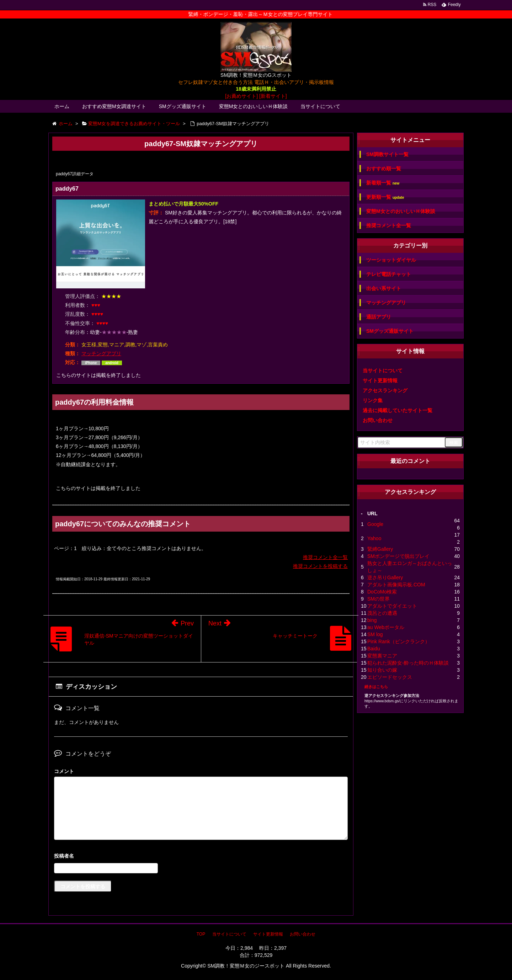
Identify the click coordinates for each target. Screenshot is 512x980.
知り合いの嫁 (382, 670)
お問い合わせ (378, 420)
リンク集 (373, 400)
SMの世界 (378, 599)
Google (375, 524)
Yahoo (374, 538)
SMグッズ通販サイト (183, 106)
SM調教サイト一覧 (387, 154)
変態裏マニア (382, 656)
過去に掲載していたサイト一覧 (398, 410)
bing (372, 620)
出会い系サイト (384, 288)
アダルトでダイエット (392, 606)
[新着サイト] (273, 96)
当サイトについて (320, 106)
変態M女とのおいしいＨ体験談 (254, 106)
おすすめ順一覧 (384, 169)
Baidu (374, 649)
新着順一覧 (383, 183)
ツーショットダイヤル (391, 260)
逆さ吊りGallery (385, 577)
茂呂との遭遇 (382, 613)
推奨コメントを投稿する (320, 566)
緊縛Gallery (380, 549)
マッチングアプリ (101, 353)
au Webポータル (386, 627)
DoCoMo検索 (382, 592)
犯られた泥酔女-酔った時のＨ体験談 (408, 663)
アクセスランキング (385, 390)
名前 (201, 857)
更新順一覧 (385, 197)
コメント (64, 771)
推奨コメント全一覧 (325, 557)
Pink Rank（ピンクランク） (399, 641)
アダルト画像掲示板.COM (396, 585)
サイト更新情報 (380, 380)
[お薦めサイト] (241, 96)
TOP (201, 934)
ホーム (62, 106)
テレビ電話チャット (389, 274)
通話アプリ (379, 317)
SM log (375, 634)
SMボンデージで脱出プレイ (398, 556)
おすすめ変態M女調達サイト (114, 106)
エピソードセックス (390, 677)
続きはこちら (376, 687)
